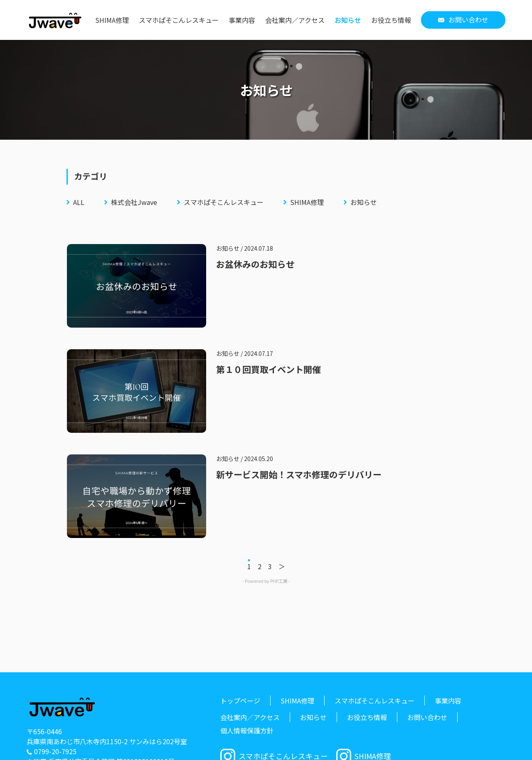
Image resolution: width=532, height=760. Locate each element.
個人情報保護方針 (247, 730)
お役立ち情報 (391, 20)
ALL (79, 202)
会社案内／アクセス (295, 20)
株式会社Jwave (134, 202)
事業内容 (242, 20)
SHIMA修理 (112, 20)
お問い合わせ (468, 20)
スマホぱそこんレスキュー (179, 20)
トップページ (240, 701)
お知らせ (348, 20)
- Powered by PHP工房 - (266, 581)
